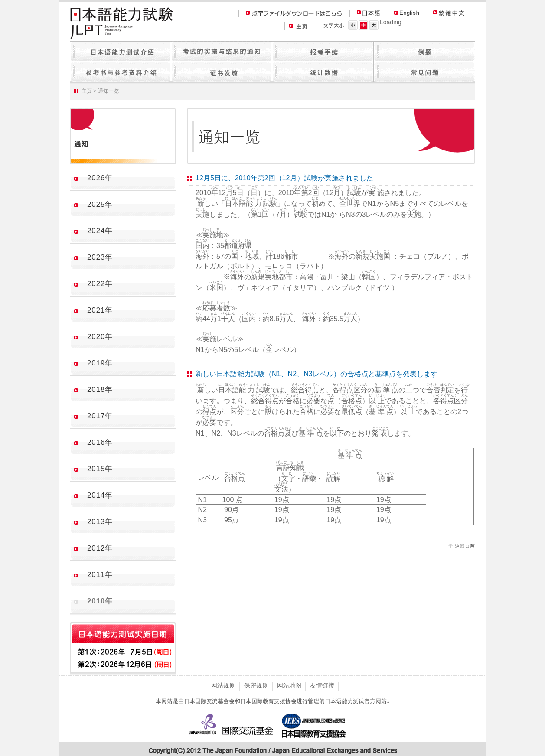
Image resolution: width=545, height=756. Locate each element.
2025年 (100, 204)
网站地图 (289, 685)
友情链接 (322, 685)
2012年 (100, 548)
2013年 (100, 522)
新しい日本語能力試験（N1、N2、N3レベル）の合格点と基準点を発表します (317, 374)
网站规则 (223, 685)
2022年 (100, 284)
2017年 (100, 416)
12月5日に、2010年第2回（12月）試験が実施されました (284, 178)
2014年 (100, 495)
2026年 (100, 178)
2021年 (100, 310)
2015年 (100, 469)
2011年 (100, 575)
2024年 (100, 231)
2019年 (100, 363)
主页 (87, 91)
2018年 (100, 389)
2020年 (100, 337)
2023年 (100, 257)
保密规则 (256, 685)
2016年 (100, 442)
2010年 (100, 601)
